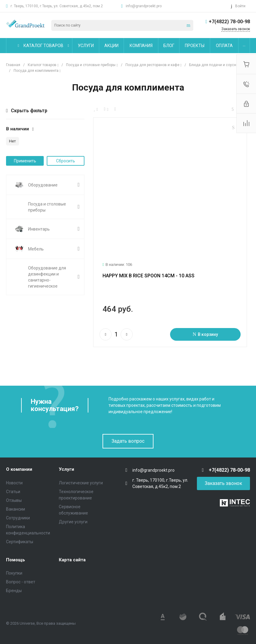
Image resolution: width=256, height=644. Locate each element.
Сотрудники (18, 518)
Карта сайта (72, 560)
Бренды (14, 591)
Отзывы (14, 500)
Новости (14, 483)
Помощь (16, 560)
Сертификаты (20, 542)
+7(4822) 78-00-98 (229, 22)
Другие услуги (73, 522)
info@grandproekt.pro (144, 6)
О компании (19, 469)
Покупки (14, 573)
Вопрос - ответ (21, 582)
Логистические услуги (81, 483)
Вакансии (16, 509)
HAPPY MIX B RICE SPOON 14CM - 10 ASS (149, 278)
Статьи (13, 492)
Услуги (66, 469)
